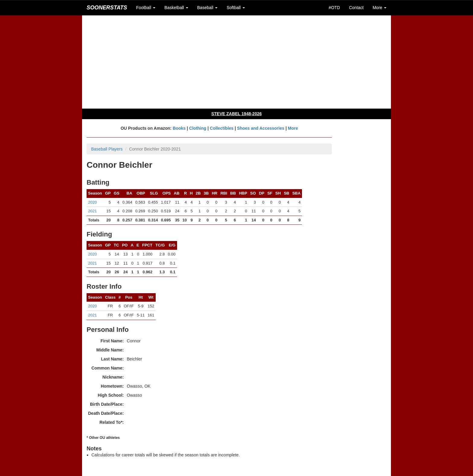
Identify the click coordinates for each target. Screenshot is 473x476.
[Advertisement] (237, 62)
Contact (356, 8)
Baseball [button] (208, 8)
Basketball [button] (176, 8)
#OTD (334, 8)
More (293, 128)
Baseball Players (107, 149)
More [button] (379, 8)
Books (179, 128)
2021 (92, 211)
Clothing (198, 128)
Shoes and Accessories (261, 128)
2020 (92, 202)
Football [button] (146, 8)
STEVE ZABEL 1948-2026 (236, 114)
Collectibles (222, 128)
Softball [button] (236, 8)
